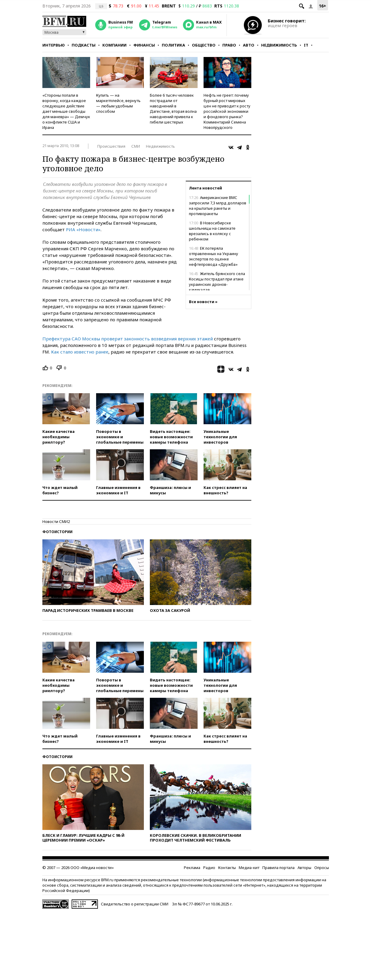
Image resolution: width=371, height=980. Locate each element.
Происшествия (111, 146)
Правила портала (278, 868)
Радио (209, 868)
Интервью (54, 45)
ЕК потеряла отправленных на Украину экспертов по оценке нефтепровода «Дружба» (214, 256)
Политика (173, 45)
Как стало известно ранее (80, 352)
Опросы (322, 868)
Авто (249, 45)
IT (306, 45)
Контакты (227, 868)
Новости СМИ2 (56, 521)
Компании (114, 45)
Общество (204, 45)
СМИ (136, 146)
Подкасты (84, 45)
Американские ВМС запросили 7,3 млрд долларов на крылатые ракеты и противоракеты (218, 206)
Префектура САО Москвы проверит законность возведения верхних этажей (128, 339)
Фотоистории (57, 532)
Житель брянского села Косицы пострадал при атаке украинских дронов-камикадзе (217, 282)
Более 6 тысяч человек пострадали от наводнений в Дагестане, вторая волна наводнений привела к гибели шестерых (173, 109)
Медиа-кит (249, 868)
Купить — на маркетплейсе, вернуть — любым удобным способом (118, 103)
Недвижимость (279, 45)
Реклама (192, 868)
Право (229, 45)
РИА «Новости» (83, 229)
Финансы (144, 45)
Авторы (304, 868)
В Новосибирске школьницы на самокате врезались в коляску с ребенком (212, 231)
